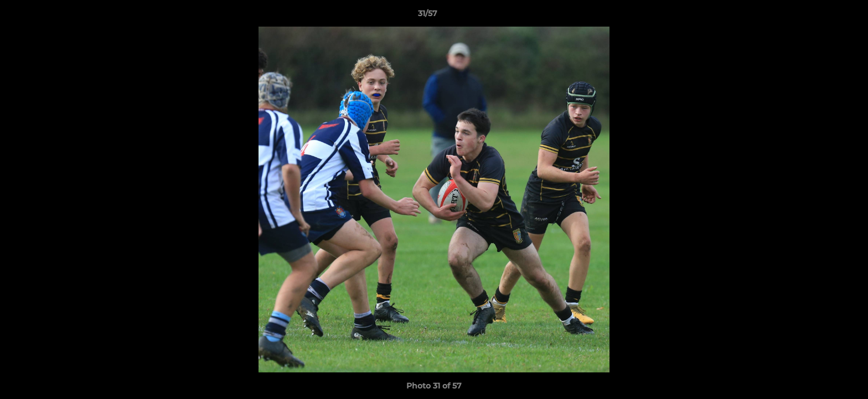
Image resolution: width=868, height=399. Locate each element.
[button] (821, 16)
